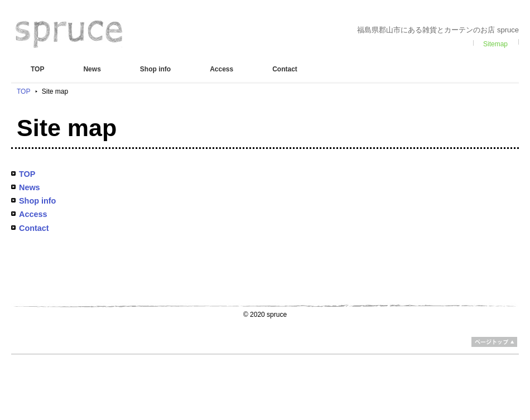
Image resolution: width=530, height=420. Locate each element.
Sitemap (495, 44)
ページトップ (494, 342)
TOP (37, 69)
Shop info (155, 69)
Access (221, 69)
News (92, 69)
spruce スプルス (69, 34)
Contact (285, 69)
